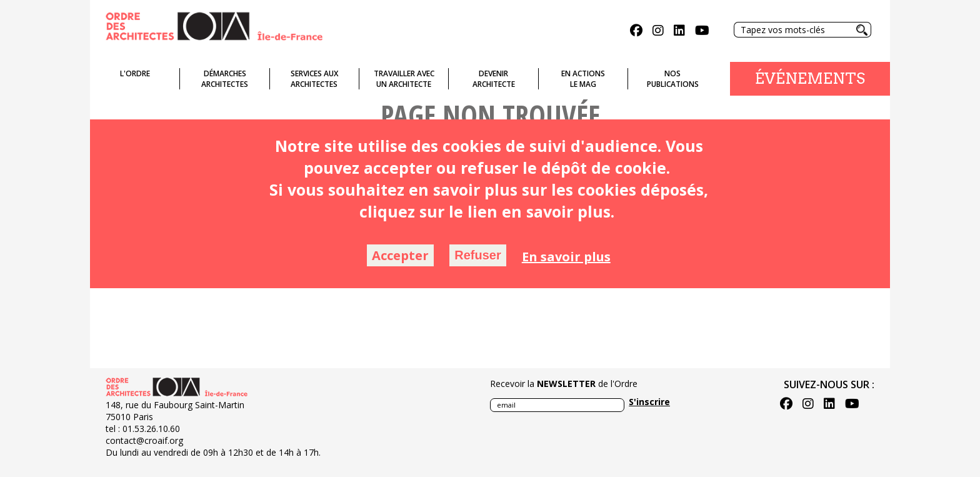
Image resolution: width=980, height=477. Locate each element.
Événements (810, 78)
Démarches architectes (225, 79)
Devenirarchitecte (494, 79)
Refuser (477, 255)
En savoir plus (566, 257)
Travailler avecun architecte (404, 79)
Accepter (400, 255)
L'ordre (135, 73)
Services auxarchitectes (314, 79)
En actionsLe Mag (583, 79)
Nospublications (673, 79)
